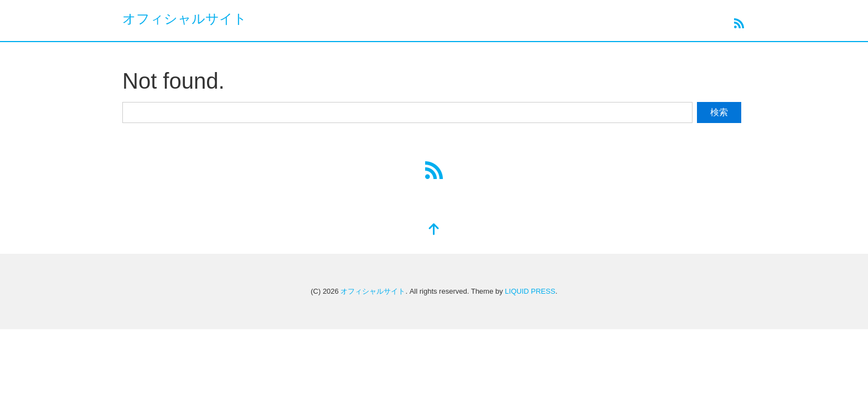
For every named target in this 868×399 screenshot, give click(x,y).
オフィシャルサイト (185, 19)
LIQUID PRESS (530, 291)
